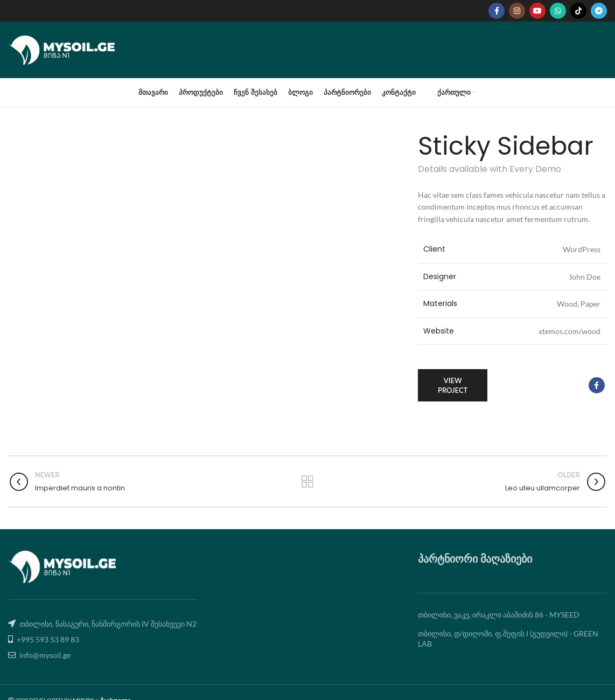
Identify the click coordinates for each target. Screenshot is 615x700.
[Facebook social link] (497, 11)
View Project (453, 385)
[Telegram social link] (599, 11)
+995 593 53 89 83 (48, 639)
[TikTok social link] (578, 11)
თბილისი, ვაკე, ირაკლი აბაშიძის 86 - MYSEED (499, 615)
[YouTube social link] (537, 11)
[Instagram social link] (517, 11)
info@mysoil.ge (45, 655)
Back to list (307, 482)
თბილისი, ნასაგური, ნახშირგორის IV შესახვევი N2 (108, 624)
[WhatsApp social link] (558, 11)
